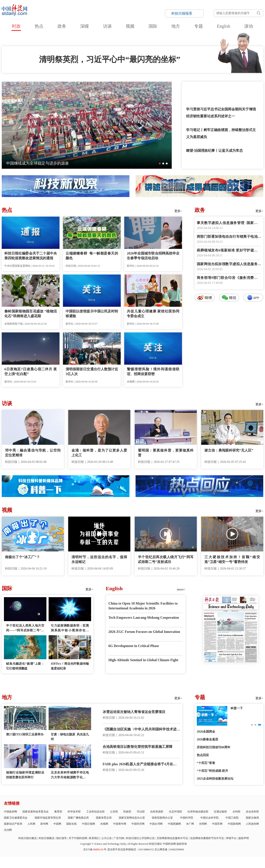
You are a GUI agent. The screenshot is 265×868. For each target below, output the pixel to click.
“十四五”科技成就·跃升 (212, 771)
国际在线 (71, 824)
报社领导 (61, 838)
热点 (39, 26)
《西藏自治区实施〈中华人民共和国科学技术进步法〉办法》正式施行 (141, 730)
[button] (160, 163)
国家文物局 (252, 818)
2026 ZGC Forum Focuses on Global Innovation (144, 632)
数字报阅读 (229, 381)
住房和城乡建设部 (198, 812)
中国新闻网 (234, 824)
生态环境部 (175, 812)
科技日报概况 (46, 838)
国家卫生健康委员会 (16, 818)
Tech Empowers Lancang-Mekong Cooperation (144, 618)
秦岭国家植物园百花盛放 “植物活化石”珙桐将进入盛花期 (31, 314)
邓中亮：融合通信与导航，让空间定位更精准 (33, 453)
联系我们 (94, 838)
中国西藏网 (174, 824)
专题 (199, 26)
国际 (153, 26)
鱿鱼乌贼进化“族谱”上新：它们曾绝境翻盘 (25, 666)
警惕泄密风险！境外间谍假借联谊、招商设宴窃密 (153, 372)
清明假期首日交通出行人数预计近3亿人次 (92, 372)
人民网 (31, 824)
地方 (176, 26)
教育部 (58, 812)
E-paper (231, 668)
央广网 (190, 824)
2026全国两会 (206, 732)
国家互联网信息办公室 (132, 818)
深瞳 (85, 26)
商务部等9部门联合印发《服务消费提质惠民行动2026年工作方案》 (229, 278)
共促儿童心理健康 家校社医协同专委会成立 (153, 314)
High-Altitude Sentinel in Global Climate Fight (143, 660)
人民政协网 (252, 824)
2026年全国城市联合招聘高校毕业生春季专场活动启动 (153, 256)
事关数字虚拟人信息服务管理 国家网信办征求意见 (229, 223)
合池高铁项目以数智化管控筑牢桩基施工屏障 (138, 747)
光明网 (203, 824)
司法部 (141, 812)
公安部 (114, 812)
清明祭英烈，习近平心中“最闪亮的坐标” (110, 59)
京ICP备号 (95, 849)
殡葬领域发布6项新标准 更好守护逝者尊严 (229, 251)
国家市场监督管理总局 (48, 818)
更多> (178, 211)
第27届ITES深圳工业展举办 (25, 734)
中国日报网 (88, 824)
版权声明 (244, 838)
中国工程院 (232, 818)
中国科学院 (187, 818)
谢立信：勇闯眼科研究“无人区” (229, 450)
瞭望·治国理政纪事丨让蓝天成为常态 (214, 151)
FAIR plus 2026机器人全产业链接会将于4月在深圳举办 (141, 764)
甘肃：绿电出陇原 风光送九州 (70, 737)
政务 (62, 26)
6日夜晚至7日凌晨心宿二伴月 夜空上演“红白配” (31, 372)
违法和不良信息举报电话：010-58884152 (131, 849)
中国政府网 (10, 812)
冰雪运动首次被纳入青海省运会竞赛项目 (134, 712)
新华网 (44, 824)
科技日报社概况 (27, 838)
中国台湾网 (156, 824)
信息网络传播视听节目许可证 (207, 838)
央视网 (104, 824)
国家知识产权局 (13, 824)
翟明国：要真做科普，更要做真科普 (166, 453)
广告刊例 (119, 838)
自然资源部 (157, 812)
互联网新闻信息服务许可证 (172, 838)
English (223, 26)
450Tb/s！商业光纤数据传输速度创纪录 (70, 666)
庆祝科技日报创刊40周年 (214, 747)
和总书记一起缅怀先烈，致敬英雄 (212, 88)
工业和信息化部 (95, 812)
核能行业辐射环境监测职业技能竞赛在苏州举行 (25, 775)
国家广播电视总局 (78, 818)
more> (181, 589)
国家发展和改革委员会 (36, 812)
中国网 (57, 824)
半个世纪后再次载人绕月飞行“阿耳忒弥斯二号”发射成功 (166, 559)
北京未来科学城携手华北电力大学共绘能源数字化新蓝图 (70, 775)
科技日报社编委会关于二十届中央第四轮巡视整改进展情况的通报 (31, 256)
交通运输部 (220, 812)
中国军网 (217, 824)
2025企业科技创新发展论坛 (215, 779)
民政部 (127, 812)
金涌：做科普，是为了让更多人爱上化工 (99, 453)
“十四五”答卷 (206, 763)
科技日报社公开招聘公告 (140, 838)
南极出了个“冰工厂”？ (22, 557)
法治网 (8, 830)
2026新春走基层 (207, 739)
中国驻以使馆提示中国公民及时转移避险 (92, 314)
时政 (16, 26)
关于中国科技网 (78, 838)
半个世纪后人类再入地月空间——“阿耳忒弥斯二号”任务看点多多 (25, 628)
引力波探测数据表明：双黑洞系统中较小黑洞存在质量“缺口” (70, 628)
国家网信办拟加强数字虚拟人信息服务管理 (229, 264)
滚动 (249, 26)
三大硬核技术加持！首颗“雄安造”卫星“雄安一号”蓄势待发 (232, 559)
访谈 (107, 26)
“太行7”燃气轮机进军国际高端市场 (36, 163)
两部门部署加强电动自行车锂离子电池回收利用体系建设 (229, 237)
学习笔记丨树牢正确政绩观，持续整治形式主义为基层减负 (221, 133)
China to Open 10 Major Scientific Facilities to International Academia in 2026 (143, 606)
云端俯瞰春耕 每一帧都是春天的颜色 (92, 256)
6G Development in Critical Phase (134, 646)
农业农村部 (252, 812)
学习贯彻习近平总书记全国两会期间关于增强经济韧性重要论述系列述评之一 (221, 113)
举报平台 (231, 838)
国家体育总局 (104, 818)
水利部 (236, 812)
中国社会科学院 (209, 818)
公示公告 (107, 838)
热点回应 (203, 755)
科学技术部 (74, 812)
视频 (130, 26)
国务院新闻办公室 (162, 818)
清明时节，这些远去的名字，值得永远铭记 (99, 559)
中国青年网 (120, 824)
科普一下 (237, 708)
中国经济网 (138, 824)
